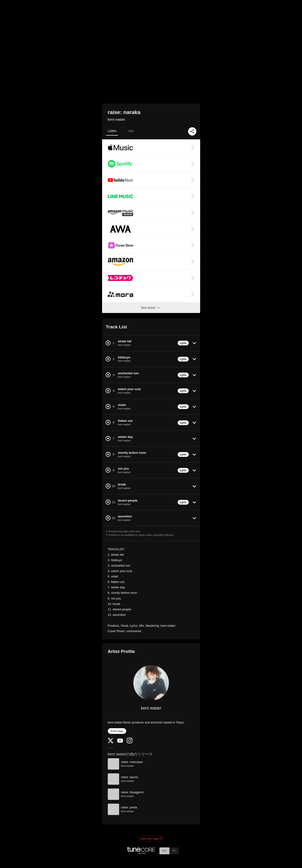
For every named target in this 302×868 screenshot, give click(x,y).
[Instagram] (130, 742)
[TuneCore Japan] (141, 853)
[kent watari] (151, 683)
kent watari (116, 119)
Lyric (183, 343)
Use (131, 131)
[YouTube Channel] (120, 742)
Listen (112, 131)
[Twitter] (111, 742)
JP (174, 851)
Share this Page (151, 839)
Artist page (117, 731)
